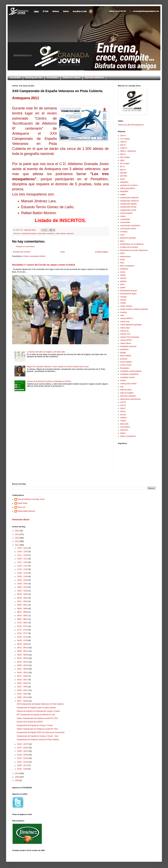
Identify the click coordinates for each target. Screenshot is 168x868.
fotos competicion (127, 266)
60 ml (122, 167)
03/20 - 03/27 (23, 690)
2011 (17, 545)
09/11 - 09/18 (23, 601)
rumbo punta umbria (128, 384)
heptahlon (124, 269)
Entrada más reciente (22, 252)
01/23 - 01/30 (23, 758)
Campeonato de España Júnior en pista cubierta (36, 708)
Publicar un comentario (25, 247)
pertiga (123, 353)
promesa (124, 359)
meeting (123, 312)
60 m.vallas (125, 164)
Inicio (63, 252)
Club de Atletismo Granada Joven (31, 499)
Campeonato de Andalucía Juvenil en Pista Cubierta (38, 740)
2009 (17, 777)
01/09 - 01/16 (23, 765)
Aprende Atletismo (94, 78)
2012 (17, 541)
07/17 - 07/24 (23, 630)
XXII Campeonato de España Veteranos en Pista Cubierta (40, 704)
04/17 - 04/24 (23, 676)
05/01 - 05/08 (23, 669)
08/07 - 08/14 (23, 619)
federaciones (125, 257)
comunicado (125, 222)
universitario (125, 427)
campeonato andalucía (129, 201)
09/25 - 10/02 (23, 594)
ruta (122, 387)
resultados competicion (129, 374)
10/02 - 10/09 (23, 591)
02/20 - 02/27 (23, 744)
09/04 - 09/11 (23, 605)
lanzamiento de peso (129, 291)
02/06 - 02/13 (23, 751)
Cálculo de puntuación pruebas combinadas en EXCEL (49, 381)
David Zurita (22, 503)
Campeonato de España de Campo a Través (35, 725)
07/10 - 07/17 (23, 633)
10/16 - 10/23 (23, 584)
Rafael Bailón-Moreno (26, 511)
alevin (123, 179)
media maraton (126, 306)
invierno (123, 278)
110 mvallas (125, 139)
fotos (122, 263)
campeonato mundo (128, 210)
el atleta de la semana (129, 247)
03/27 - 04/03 (23, 687)
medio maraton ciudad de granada (134, 309)
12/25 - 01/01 (23, 548)
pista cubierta (61, 233)
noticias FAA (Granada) (130, 337)
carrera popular (126, 213)
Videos (123, 433)
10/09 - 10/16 (23, 587)
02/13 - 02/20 (23, 748)
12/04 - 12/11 (23, 559)
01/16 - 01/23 (23, 762)
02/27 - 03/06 (23, 701)
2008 (17, 780)
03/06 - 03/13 (23, 697)
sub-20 (123, 402)
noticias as (124, 331)
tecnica (123, 415)
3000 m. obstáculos (128, 151)
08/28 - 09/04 (23, 609)
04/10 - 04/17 (23, 680)
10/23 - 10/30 (23, 580)
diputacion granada (128, 238)
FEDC (123, 253)
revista (123, 380)
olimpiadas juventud (128, 346)
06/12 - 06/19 (23, 648)
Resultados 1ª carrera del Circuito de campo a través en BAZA (44, 265)
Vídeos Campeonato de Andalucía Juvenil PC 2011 (37, 718)
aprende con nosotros (129, 185)
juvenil (123, 288)
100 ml (123, 136)
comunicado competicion (46, 233)
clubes (123, 216)
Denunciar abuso (21, 519)
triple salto (124, 424)
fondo (122, 260)
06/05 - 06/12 (23, 651)
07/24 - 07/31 (23, 626)
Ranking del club (34, 78)
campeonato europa (128, 207)
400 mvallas (125, 157)
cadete (123, 195)
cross (122, 235)
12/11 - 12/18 (23, 555)
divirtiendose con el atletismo (132, 244)
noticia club (125, 322)
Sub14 (123, 411)
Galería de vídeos (72, 78)
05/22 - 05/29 (23, 658)
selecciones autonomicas (130, 399)
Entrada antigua (102, 252)
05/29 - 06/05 (23, 655)
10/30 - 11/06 (23, 576)
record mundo (126, 365)
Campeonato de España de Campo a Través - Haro (38, 736)
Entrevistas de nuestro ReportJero (134, 250)
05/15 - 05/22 (23, 662)
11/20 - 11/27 (23, 566)
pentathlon (124, 349)
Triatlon (123, 421)
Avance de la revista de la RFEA (30, 722)
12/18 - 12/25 (23, 552)
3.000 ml (124, 148)
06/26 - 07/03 (23, 640)
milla (122, 315)
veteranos (70, 233)
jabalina (123, 281)
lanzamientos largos (128, 294)
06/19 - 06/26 (23, 644)
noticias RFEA (126, 340)
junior (122, 284)
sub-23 (123, 405)
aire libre (124, 176)
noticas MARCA (127, 318)
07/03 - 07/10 (23, 637)
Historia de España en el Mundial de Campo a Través (38, 711)
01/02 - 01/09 (23, 769)
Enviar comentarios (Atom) (34, 256)
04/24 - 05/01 (23, 673)
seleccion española (128, 396)
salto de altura (126, 390)
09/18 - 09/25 (23, 598)
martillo (123, 303)
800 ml (123, 170)
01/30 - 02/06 (23, 755)
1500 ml (123, 142)
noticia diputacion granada (131, 325)
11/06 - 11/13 (23, 573)
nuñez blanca (126, 343)
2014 (17, 534)
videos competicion (128, 436)
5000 (122, 160)
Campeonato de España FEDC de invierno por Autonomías (41, 732)
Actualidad (15, 78)
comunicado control (128, 229)
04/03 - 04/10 (23, 683)
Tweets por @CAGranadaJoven (131, 125)
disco (122, 241)
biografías (124, 191)
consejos (124, 232)
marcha (123, 300)
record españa (126, 362)
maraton (123, 297)
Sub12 (123, 408)
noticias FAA (125, 334)
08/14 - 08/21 (23, 616)
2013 (17, 538)
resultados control (127, 377)
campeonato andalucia (129, 198)
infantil (123, 275)
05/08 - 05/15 (23, 665)
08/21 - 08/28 (23, 612)
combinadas (125, 219)
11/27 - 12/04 (23, 562)
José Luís (21, 507)
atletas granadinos (128, 188)
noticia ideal (125, 328)
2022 (17, 531)
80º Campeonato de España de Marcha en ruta (36, 715)
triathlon (123, 418)
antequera (124, 182)
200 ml (123, 145)
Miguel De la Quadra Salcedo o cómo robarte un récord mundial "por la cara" (58, 367)
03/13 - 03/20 (23, 694)
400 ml (123, 154)
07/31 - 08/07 (23, 623)
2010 (17, 773)
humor (123, 272)
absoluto (124, 173)
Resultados (52, 78)
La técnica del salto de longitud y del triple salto (46, 352)
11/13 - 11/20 (23, 569)
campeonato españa (29, 233)
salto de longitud (127, 393)
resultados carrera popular (131, 371)
